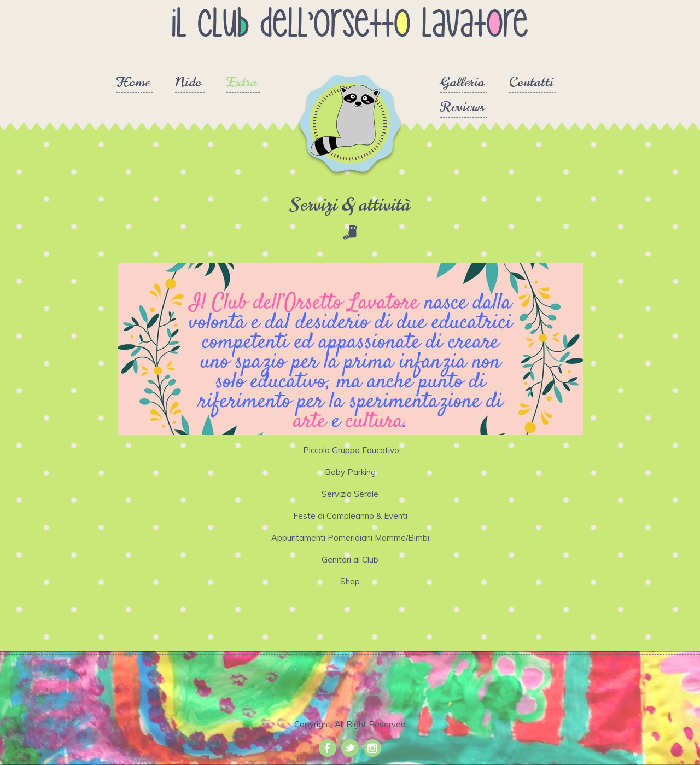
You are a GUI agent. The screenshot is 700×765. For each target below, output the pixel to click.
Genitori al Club (350, 560)
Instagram (372, 748)
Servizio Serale (350, 494)
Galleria (462, 83)
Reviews (462, 108)
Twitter (350, 748)
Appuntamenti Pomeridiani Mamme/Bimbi (350, 538)
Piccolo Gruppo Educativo (350, 450)
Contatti (531, 83)
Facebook (328, 748)
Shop (350, 581)
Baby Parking (350, 472)
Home (133, 83)
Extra (242, 83)
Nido (188, 83)
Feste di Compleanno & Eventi (350, 516)
